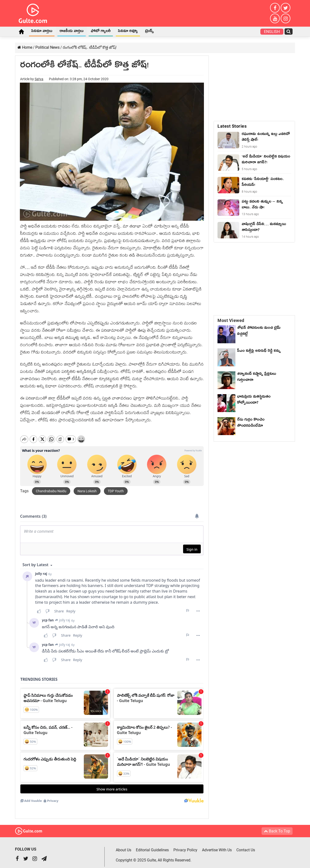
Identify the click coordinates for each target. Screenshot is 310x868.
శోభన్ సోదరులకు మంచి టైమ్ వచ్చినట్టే (259, 332)
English (272, 32)
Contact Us (246, 846)
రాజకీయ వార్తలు (72, 32)
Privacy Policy (185, 846)
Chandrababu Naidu (51, 487)
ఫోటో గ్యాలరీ (101, 32)
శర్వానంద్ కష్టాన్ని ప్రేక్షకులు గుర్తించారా (257, 378)
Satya (39, 79)
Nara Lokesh (87, 487)
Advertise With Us (217, 846)
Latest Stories (232, 126)
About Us (124, 846)
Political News (47, 47)
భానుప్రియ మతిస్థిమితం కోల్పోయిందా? (254, 400)
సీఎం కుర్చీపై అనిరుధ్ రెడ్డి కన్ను (259, 352)
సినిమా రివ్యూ (128, 32)
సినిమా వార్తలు (42, 32)
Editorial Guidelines (152, 846)
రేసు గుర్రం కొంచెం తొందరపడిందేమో (251, 423)
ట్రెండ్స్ (149, 32)
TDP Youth (116, 487)
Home (21, 31)
